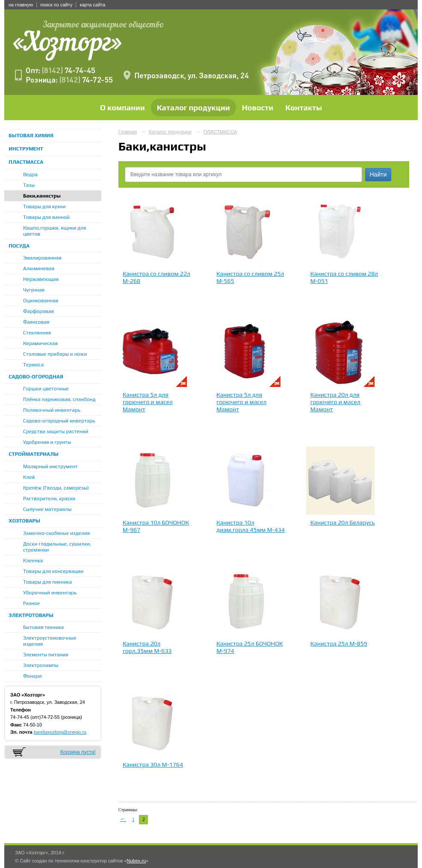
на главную (21, 5)
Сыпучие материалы (47, 509)
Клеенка (33, 561)
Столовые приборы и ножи (55, 354)
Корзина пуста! (78, 752)
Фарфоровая (38, 311)
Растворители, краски (49, 499)
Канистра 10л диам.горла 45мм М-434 (251, 526)
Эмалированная (42, 258)
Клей (29, 477)
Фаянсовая (36, 322)
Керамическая (40, 343)
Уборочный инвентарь (50, 593)
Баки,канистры (42, 196)
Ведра (30, 174)
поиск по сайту (56, 5)
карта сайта (92, 5)
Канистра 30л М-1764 (153, 765)
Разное (31, 603)
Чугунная (34, 290)
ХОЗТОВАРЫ (24, 521)
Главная (128, 132)
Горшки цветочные (46, 389)
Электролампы (41, 665)
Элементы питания (46, 655)
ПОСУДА (19, 246)
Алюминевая (39, 269)
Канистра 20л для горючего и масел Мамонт (335, 402)
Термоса (33, 365)
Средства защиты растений (56, 431)
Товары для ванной (46, 217)
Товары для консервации (53, 571)
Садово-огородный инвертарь (59, 421)
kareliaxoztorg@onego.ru (60, 732)
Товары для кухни (44, 207)
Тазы (29, 185)
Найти (378, 174)
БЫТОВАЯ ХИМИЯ (31, 136)
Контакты (304, 108)
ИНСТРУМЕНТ (26, 149)
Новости (258, 108)
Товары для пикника (47, 582)
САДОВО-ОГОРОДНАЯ (36, 377)
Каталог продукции (193, 108)
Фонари (32, 676)
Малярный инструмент (50, 466)
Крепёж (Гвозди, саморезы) (56, 488)
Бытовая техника (43, 627)
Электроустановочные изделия (50, 641)
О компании (122, 108)
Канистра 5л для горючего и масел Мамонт (148, 402)
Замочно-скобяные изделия (56, 533)
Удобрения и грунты (47, 442)
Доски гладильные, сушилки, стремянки (57, 547)
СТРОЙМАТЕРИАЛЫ (34, 454)
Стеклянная (37, 333)
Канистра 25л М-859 (339, 644)
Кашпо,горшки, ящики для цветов (55, 231)
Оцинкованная (41, 301)
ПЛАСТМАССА (26, 162)
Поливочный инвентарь (52, 410)
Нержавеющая (41, 279)
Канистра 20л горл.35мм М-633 (147, 647)
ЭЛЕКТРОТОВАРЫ (31, 615)
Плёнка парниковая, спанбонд (59, 399)
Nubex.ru (136, 861)
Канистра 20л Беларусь (343, 523)
